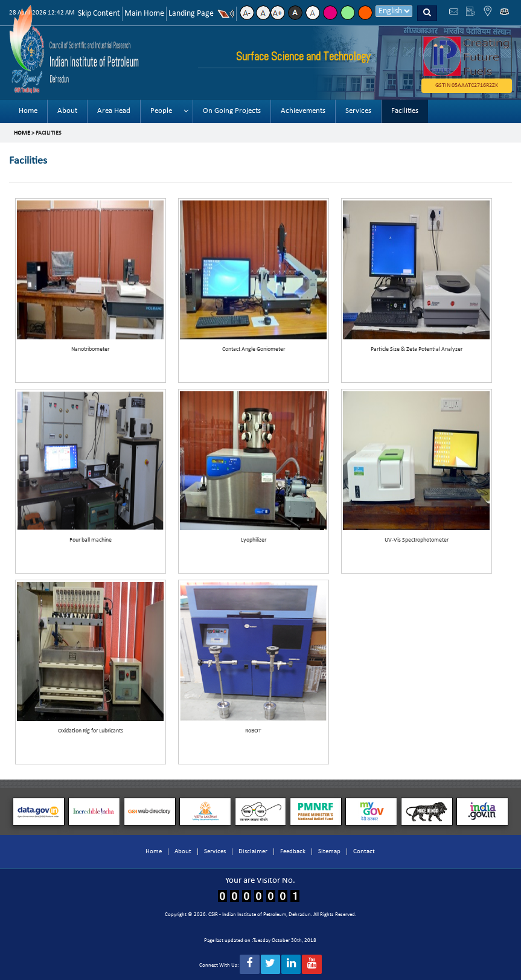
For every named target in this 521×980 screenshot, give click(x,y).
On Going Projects (232, 111)
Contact (364, 852)
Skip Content (99, 14)
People (161, 111)
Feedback (293, 852)
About (67, 111)
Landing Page (191, 14)
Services (358, 111)
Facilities (405, 111)
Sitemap (329, 852)
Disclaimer (253, 852)
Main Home (144, 14)
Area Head (114, 111)
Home (28, 111)
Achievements (303, 111)
